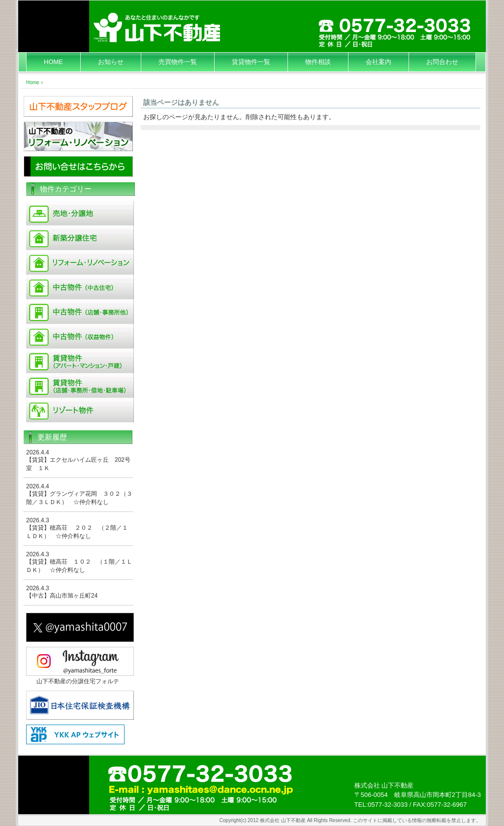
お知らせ (111, 62)
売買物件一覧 (178, 62)
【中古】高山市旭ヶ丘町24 (62, 596)
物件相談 (318, 62)
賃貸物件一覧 (251, 62)
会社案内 (378, 62)
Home (33, 82)
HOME (53, 62)
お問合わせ (442, 62)
